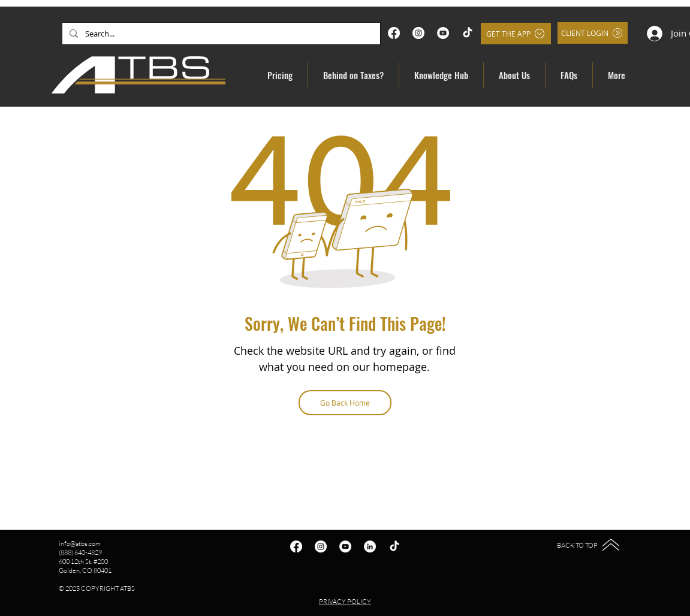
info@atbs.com (80, 543)
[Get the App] (516, 34)
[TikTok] (468, 33)
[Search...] (220, 34)
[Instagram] (418, 33)
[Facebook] (394, 33)
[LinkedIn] (370, 546)
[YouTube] (443, 33)
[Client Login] (593, 33)
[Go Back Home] (345, 403)
